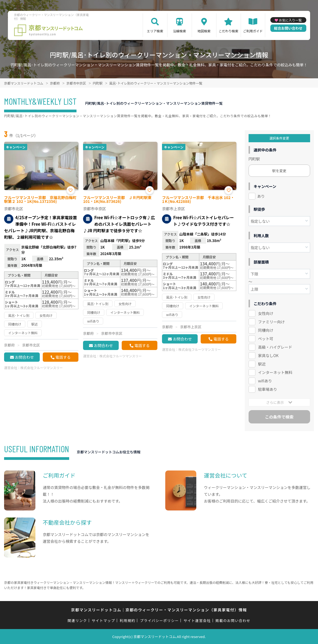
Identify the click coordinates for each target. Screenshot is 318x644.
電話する (63, 357)
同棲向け (266, 330)
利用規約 (128, 620)
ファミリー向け (271, 322)
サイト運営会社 (197, 620)
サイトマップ (103, 620)
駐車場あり (268, 389)
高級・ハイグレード (275, 347)
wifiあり (265, 381)
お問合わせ (25, 357)
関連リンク (77, 620)
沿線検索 (179, 31)
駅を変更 (279, 171)
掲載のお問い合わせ (233, 620)
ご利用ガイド (253, 31)
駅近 (262, 364)
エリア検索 (155, 31)
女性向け (266, 313)
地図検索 (204, 31)
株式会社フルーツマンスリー (42, 368)
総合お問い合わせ (288, 28)
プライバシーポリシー (159, 620)
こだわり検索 (228, 31)
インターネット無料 (275, 372)
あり (261, 196)
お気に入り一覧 (290, 20)
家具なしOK (268, 355)
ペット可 (266, 339)
